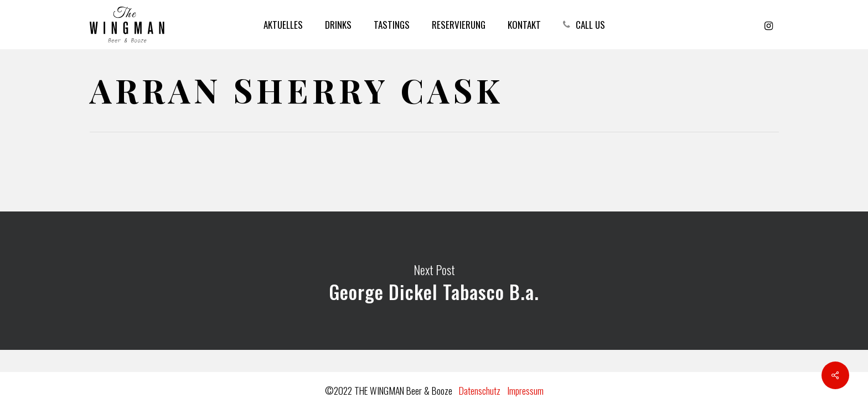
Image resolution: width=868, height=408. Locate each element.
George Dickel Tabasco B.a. (434, 281)
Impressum (525, 390)
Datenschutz (480, 390)
